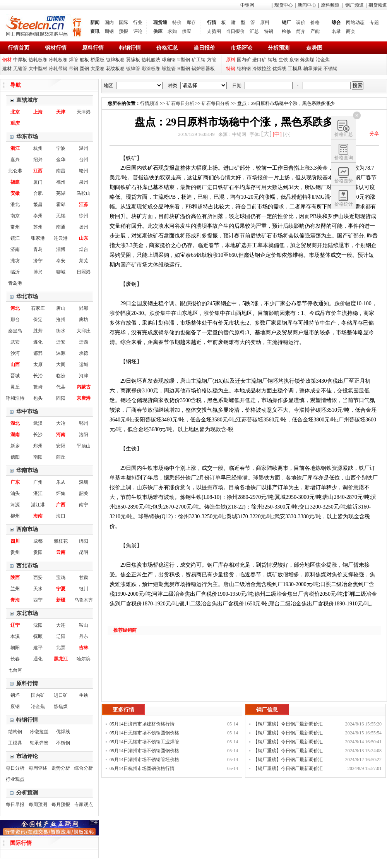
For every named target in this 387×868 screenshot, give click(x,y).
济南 (15, 249)
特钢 (269, 31)
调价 (301, 22)
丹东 (84, 636)
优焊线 (279, 69)
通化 (38, 659)
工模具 (295, 69)
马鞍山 (84, 193)
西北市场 (27, 566)
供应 (158, 31)
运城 (84, 364)
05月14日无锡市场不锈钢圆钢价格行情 (144, 734)
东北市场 (27, 613)
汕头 (15, 493)
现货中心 (284, 5)
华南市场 (27, 470)
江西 (38, 171)
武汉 (38, 423)
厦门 (38, 182)
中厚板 (20, 60)
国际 (123, 22)
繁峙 (38, 387)
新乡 (15, 446)
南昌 (61, 171)
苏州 (38, 227)
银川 (84, 589)
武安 (15, 342)
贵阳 (38, 552)
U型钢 (184, 60)
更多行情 (123, 710)
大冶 (61, 423)
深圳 (84, 482)
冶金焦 (323, 60)
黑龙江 (61, 659)
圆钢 (84, 69)
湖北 (15, 423)
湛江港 (38, 505)
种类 (173, 86)
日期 (237, 86)
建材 (7, 69)
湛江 (38, 493)
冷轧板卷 (58, 60)
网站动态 (355, 22)
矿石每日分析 (180, 103)
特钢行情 (130, 48)
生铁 (283, 60)
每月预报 (61, 804)
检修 (286, 31)
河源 (15, 505)
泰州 (38, 216)
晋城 (15, 376)
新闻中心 (307, 5)
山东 (84, 238)
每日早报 (15, 804)
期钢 (109, 31)
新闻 (95, 22)
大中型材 (38, 69)
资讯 (95, 31)
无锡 (61, 216)
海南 (38, 516)
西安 (38, 578)
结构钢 (244, 69)
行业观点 (15, 779)
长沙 (38, 435)
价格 (315, 22)
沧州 (61, 320)
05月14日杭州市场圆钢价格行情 (142, 768)
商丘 (61, 457)
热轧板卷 (38, 60)
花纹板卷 (115, 69)
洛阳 (84, 435)
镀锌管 (133, 69)
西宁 (38, 600)
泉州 (84, 182)
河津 (84, 376)
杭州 (38, 148)
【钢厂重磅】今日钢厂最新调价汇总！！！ (288, 725)
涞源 (61, 353)
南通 (61, 227)
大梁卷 (98, 69)
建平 (38, 648)
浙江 (15, 148)
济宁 (38, 261)
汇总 (254, 31)
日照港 (84, 272)
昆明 (84, 552)
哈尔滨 (84, 659)
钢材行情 (56, 48)
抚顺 (38, 636)
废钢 (294, 60)
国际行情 (21, 843)
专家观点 (84, 804)
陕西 (15, 578)
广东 (15, 482)
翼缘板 (133, 60)
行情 (212, 22)
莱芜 (84, 261)
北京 (15, 112)
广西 (61, 505)
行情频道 (149, 103)
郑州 (38, 446)
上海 (38, 112)
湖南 (15, 435)
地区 (108, 86)
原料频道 (330, 5)
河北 (15, 308)
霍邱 (61, 205)
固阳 (61, 398)
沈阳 (38, 625)
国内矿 (244, 60)
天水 (38, 589)
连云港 (61, 238)
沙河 (15, 353)
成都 (38, 541)
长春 (15, 659)
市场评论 (241, 48)
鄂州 (84, 423)
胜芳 (38, 331)
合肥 (38, 193)
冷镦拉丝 (262, 69)
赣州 (84, 171)
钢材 (7, 60)
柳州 (15, 516)
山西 (15, 364)
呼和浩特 (15, 398)
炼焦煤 (307, 60)
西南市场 (27, 529)
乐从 (61, 482)
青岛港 (15, 283)
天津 (61, 112)
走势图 (214, 31)
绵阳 (84, 541)
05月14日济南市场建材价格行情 (142, 724)
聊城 (61, 272)
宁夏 (61, 589)
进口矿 (259, 60)
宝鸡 (61, 578)
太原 (38, 364)
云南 (61, 552)
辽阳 (61, 636)
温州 (84, 148)
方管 (212, 60)
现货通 (160, 22)
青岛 (38, 249)
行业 (138, 22)
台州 (84, 160)
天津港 (84, 112)
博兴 (38, 272)
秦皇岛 (15, 331)
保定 (38, 320)
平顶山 (84, 446)
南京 (15, 216)
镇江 (15, 238)
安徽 (15, 193)
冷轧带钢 (58, 69)
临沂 (15, 272)
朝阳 (15, 648)
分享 (374, 134)
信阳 (15, 457)
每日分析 (15, 768)
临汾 (61, 376)
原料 (265, 22)
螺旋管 (169, 69)
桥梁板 (98, 60)
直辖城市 (27, 100)
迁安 (61, 342)
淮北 (15, 205)
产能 (315, 31)
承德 (84, 353)
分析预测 (279, 48)
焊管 (74, 60)
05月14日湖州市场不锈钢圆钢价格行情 (144, 752)
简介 (301, 31)
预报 (123, 31)
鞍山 (84, 625)
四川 (15, 541)
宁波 (61, 148)
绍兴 (38, 160)
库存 (191, 22)
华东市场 (27, 137)
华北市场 (27, 296)
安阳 (61, 446)
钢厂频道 (354, 5)
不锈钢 (330, 69)
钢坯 (272, 60)
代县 (61, 387)
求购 (172, 31)
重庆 (15, 123)
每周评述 (38, 768)
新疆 (61, 600)
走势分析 (61, 768)
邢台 (15, 320)
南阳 (38, 457)
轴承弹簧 (313, 69)
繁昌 (38, 205)
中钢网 (247, 5)
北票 (61, 648)
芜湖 (61, 193)
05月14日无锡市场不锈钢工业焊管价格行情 (144, 743)
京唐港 (84, 398)
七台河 (15, 670)
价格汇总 (167, 48)
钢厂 (286, 22)
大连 (61, 625)
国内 (109, 22)
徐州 (84, 216)
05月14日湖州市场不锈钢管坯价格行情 (144, 761)
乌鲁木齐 (84, 600)
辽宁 (15, 625)
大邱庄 (84, 331)
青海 (15, 600)
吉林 (84, 648)
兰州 (15, 589)
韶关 (84, 493)
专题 (374, 22)
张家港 (38, 238)
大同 (61, 364)
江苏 (84, 205)
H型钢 (184, 69)
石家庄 (38, 308)
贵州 (15, 552)
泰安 (61, 261)
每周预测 (38, 804)
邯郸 (84, 308)
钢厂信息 (267, 710)
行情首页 (19, 48)
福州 (61, 182)
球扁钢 (169, 60)
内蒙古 (84, 387)
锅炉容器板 (203, 69)
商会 (351, 31)
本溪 (15, 636)
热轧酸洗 (151, 60)
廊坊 (84, 320)
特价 (177, 22)
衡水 (61, 331)
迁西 (84, 342)
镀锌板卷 (115, 60)
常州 (15, 227)
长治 (38, 376)
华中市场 (27, 412)
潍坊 (15, 261)
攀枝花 (61, 541)
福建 (15, 182)
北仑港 (15, 171)
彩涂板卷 (151, 69)
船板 (84, 60)
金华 (61, 160)
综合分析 (84, 768)
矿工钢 (199, 60)
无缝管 (20, 69)
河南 (61, 435)
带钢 (74, 69)
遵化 (38, 342)
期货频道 (378, 5)
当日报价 (235, 31)
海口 (61, 516)
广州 (38, 482)
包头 (38, 398)
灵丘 (15, 387)
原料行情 (93, 48)
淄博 (61, 249)
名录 (336, 31)
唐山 (61, 308)
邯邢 (38, 353)
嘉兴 (15, 160)
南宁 (84, 505)
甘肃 (84, 578)
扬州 (84, 227)
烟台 (84, 249)
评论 (138, 31)
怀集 (61, 493)
